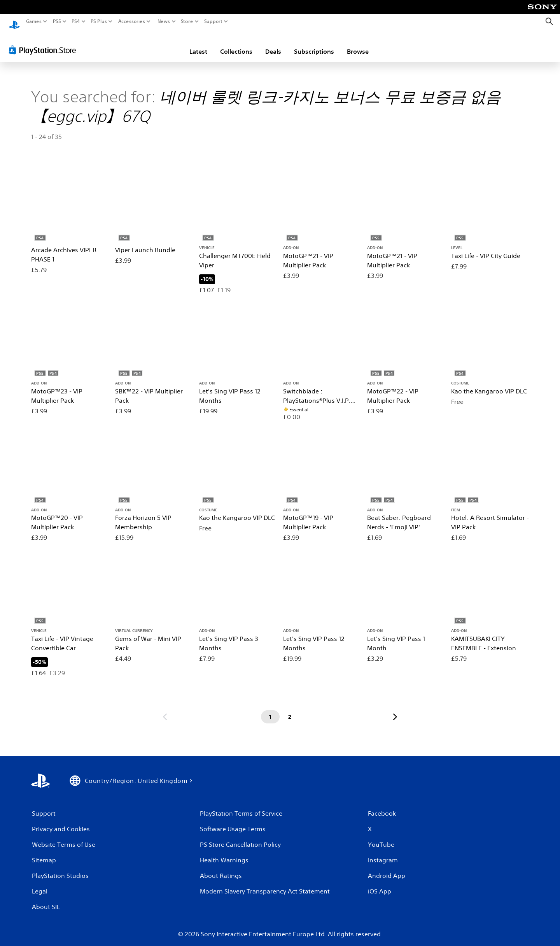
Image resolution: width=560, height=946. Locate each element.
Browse (358, 44)
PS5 (57, 21)
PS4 (76, 21)
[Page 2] (290, 709)
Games (34, 21)
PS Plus (99, 21)
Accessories (132, 21)
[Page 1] (270, 709)
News (164, 21)
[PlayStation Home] (14, 22)
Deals (273, 44)
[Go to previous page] (165, 709)
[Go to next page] (395, 709)
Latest (198, 44)
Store (187, 21)
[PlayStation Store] (45, 42)
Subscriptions (314, 44)
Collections (236, 44)
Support (213, 21)
